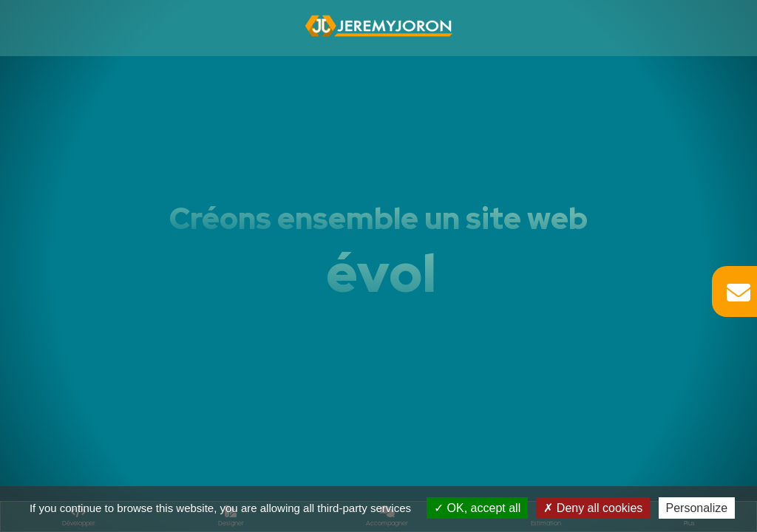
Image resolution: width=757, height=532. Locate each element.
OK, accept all (477, 508)
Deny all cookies (593, 508)
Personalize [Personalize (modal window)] (697, 508)
